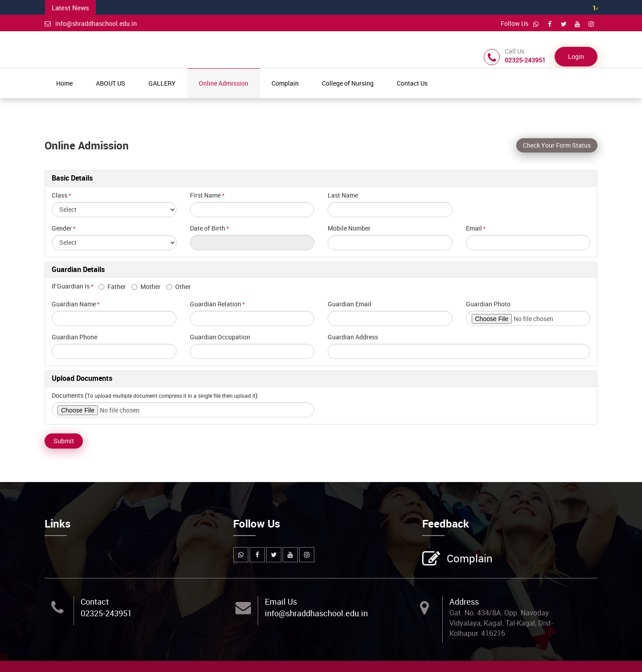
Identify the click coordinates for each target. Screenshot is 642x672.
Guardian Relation (216, 304)
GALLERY (162, 83)
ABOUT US (111, 83)
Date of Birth (208, 228)
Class (60, 195)
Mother (146, 287)
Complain (285, 83)
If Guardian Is (74, 286)
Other (179, 287)
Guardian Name (74, 304)
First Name (205, 195)
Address (464, 602)
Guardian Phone (74, 337)
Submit (64, 441)
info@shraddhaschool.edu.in (91, 23)
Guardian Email (350, 304)
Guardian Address (353, 337)
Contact (95, 602)
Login (576, 56)
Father (112, 287)
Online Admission (224, 83)
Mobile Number (349, 228)
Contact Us (412, 83)
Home (64, 83)
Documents (68, 395)
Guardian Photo (488, 304)
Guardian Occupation (220, 337)
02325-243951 (106, 613)
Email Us (281, 602)
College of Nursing (348, 83)
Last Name (343, 195)
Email (474, 228)
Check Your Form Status (557, 145)
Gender (62, 228)
